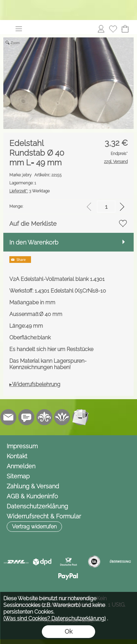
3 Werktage (29, 191)
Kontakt (17, 456)
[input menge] (106, 207)
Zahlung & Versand (33, 486)
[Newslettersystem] (80, 417)
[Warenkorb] (125, 29)
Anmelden (21, 466)
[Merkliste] (113, 29)
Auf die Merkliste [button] (33, 224)
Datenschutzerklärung (37, 506)
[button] (19, 29)
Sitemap (18, 476)
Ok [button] (68, 631)
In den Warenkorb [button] (34, 242)
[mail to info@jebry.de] (8, 417)
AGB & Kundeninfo (32, 496)
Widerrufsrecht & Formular (44, 516)
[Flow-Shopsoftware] (62, 417)
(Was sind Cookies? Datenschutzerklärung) (54, 618)
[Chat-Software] (26, 417)
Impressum (22, 446)
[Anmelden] (101, 29)
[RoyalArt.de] (44, 417)
